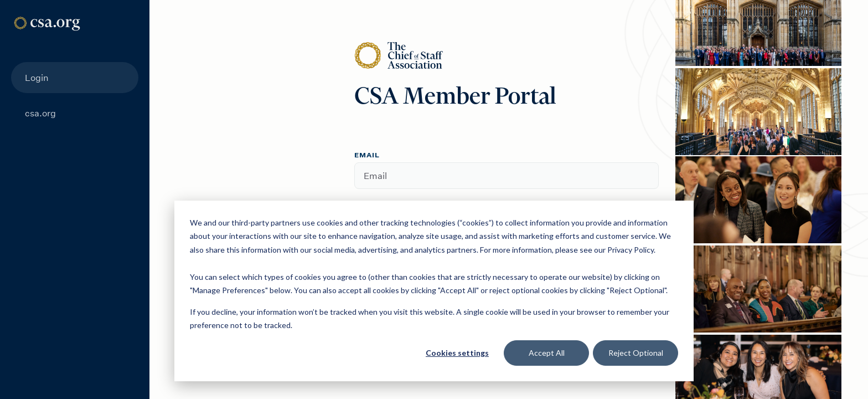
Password (378, 207)
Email (367, 156)
